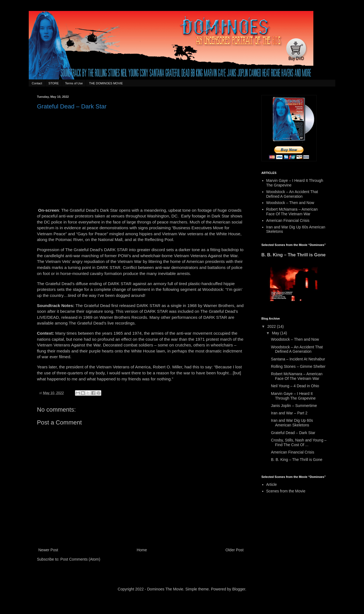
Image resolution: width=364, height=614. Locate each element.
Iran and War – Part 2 (289, 413)
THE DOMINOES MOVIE (106, 83)
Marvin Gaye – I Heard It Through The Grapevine (293, 396)
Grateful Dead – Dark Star (293, 433)
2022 (272, 326)
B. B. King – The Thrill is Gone (294, 255)
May (276, 333)
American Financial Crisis (288, 220)
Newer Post (48, 550)
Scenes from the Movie (286, 491)
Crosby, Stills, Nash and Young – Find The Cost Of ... (299, 442)
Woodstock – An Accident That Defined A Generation (292, 194)
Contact (37, 83)
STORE (54, 83)
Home (142, 550)
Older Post (235, 550)
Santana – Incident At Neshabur (298, 359)
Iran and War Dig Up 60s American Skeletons (292, 423)
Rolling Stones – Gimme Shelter (298, 366)
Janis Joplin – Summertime (294, 406)
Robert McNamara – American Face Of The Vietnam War (292, 212)
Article (272, 484)
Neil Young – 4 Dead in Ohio (295, 386)
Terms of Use (74, 83)
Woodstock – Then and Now (290, 203)
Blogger (239, 589)
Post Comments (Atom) (80, 559)
